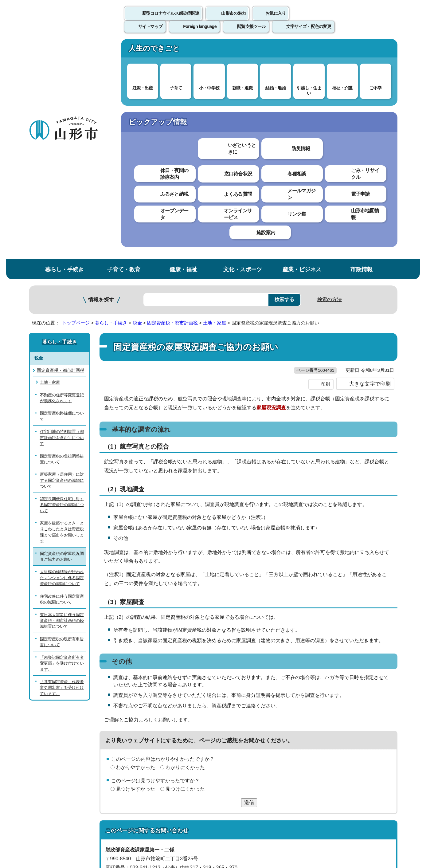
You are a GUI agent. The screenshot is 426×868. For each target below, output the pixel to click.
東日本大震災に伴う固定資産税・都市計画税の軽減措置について (62, 401)
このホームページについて (63, 725)
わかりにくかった (185, 561)
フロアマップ (51, 817)
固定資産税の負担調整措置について (62, 240)
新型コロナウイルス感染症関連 (171, 20)
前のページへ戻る (325, 706)
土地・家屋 (215, 104)
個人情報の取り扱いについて (143, 725)
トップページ (76, 104)
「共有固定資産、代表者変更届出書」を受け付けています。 (62, 469)
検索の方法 (330, 80)
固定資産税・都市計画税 (172, 104)
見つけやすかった (135, 582)
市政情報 (362, 50)
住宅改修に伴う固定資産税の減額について (62, 380)
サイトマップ (280, 725)
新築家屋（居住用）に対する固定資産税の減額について (62, 261)
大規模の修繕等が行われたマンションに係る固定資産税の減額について (62, 359)
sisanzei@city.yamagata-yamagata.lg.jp (158, 679)
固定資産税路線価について (62, 197)
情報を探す (101, 81)
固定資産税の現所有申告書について (62, 422)
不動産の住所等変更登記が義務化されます (62, 179)
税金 (137, 104)
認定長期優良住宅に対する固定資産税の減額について (62, 285)
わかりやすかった (135, 561)
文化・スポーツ (243, 50)
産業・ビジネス (302, 50)
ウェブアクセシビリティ (220, 725)
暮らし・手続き (64, 50)
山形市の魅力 (233, 20)
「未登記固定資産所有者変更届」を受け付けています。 (62, 444)
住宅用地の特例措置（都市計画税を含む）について (62, 218)
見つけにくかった (185, 582)
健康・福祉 (183, 50)
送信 (249, 596)
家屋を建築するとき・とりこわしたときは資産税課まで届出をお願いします (62, 313)
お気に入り (276, 20)
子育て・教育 (124, 50)
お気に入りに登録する (370, 118)
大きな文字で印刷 (370, 177)
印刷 (326, 178)
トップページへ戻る (377, 706)
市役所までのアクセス (103, 817)
